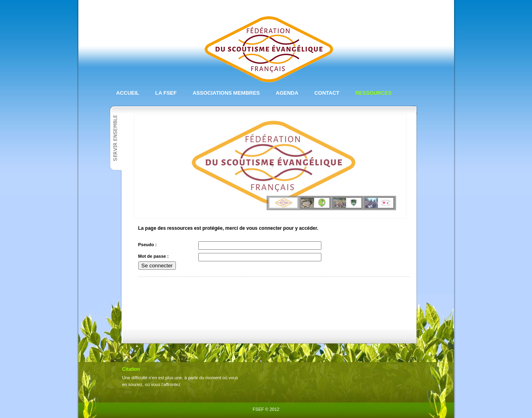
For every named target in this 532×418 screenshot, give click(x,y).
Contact (327, 93)
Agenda (287, 93)
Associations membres (226, 93)
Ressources (374, 93)
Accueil (128, 93)
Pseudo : (147, 245)
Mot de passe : (153, 256)
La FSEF (166, 93)
